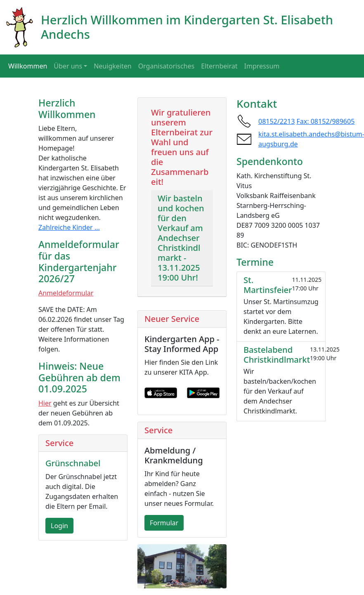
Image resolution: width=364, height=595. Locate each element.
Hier (45, 403)
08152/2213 (277, 121)
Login (59, 526)
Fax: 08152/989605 (326, 121)
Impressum (262, 66)
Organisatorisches (167, 66)
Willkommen (28, 66)
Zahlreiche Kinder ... (69, 227)
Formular (164, 523)
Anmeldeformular (66, 293)
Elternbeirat (219, 66)
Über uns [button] (68, 66)
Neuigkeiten (112, 66)
